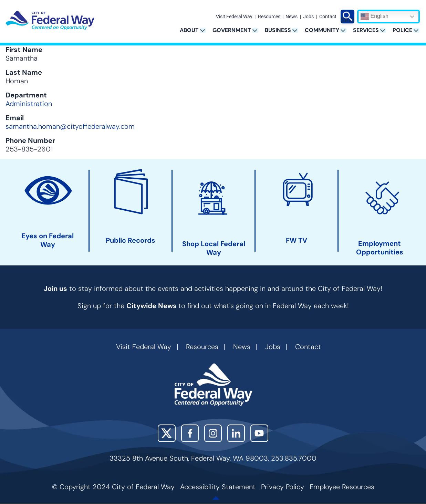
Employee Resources (342, 487)
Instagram (213, 433)
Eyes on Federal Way (48, 240)
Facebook (190, 433)
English (375, 17)
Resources (269, 17)
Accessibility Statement (218, 487)
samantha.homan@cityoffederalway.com (70, 126)
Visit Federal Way (234, 17)
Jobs (308, 17)
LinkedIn (236, 433)
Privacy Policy (283, 487)
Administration (29, 104)
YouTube (259, 433)
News (292, 17)
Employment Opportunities (380, 248)
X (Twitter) (167, 433)
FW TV (297, 240)
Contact (328, 17)
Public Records (131, 240)
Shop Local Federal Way (214, 248)
